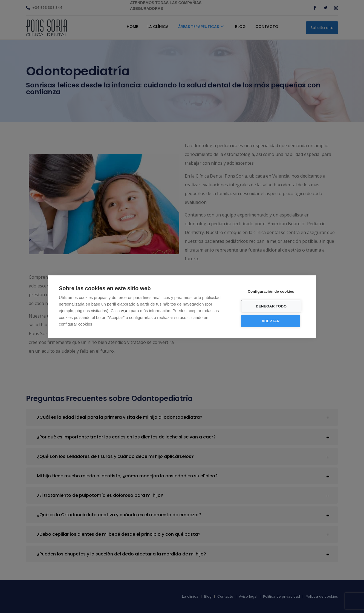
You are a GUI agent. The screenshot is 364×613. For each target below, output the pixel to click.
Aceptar (272, 321)
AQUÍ (125, 311)
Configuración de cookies (273, 291)
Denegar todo (273, 306)
